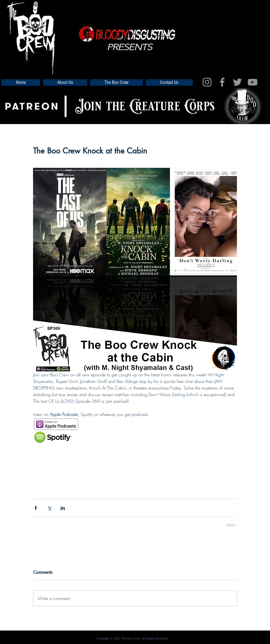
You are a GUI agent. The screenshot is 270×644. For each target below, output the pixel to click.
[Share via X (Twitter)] (49, 508)
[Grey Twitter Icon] (237, 82)
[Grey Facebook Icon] (222, 82)
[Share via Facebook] (36, 508)
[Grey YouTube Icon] (253, 82)
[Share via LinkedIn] (63, 508)
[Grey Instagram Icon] (207, 82)
